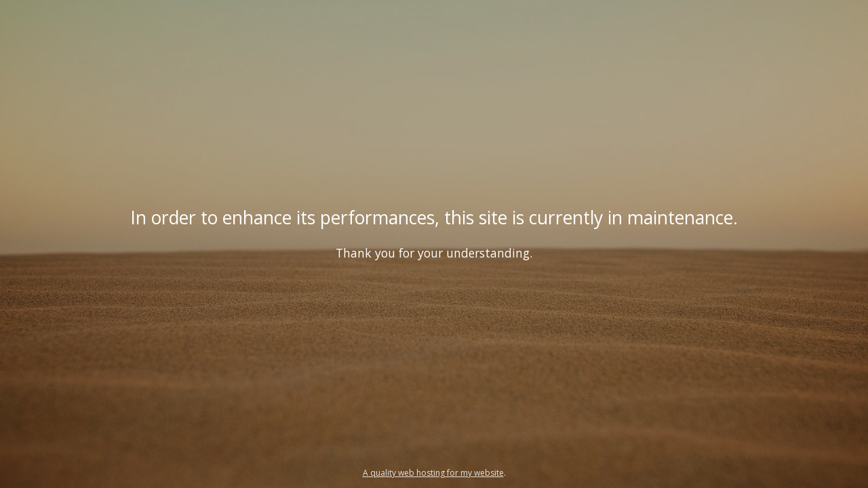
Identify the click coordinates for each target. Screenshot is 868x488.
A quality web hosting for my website (433, 473)
